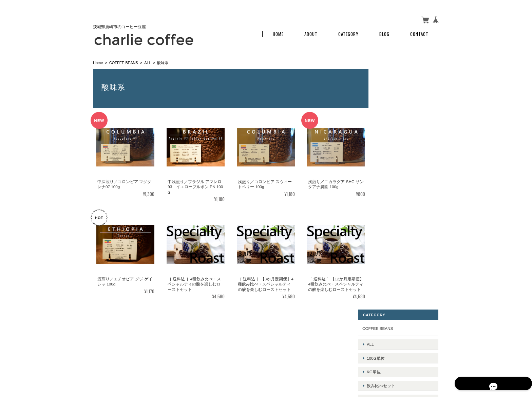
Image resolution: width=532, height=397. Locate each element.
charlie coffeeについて (316, 363)
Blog (384, 31)
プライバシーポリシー (364, 363)
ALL (148, 60)
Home (278, 31)
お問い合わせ (389, 258)
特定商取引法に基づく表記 (402, 243)
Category (348, 31)
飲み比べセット (396, 120)
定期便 (388, 142)
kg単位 (389, 110)
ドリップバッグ (396, 131)
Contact (419, 31)
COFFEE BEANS (124, 60)
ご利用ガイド (389, 227)
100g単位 (391, 99)
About (311, 31)
